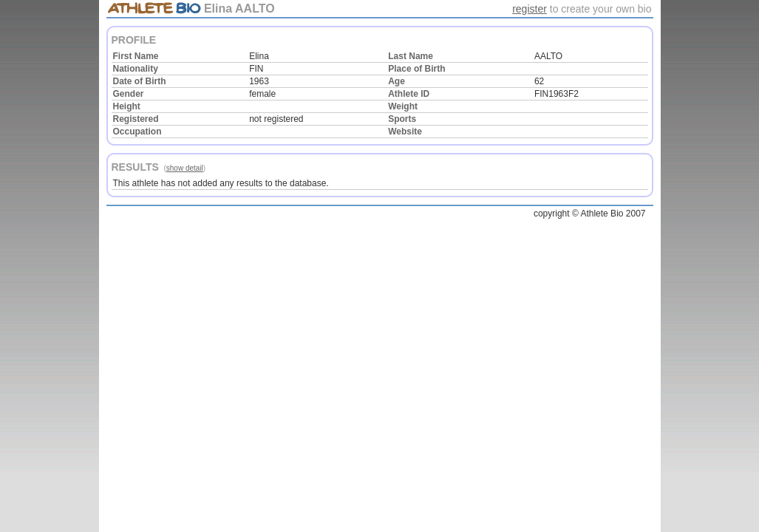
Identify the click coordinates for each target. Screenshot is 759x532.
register (530, 9)
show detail (185, 168)
